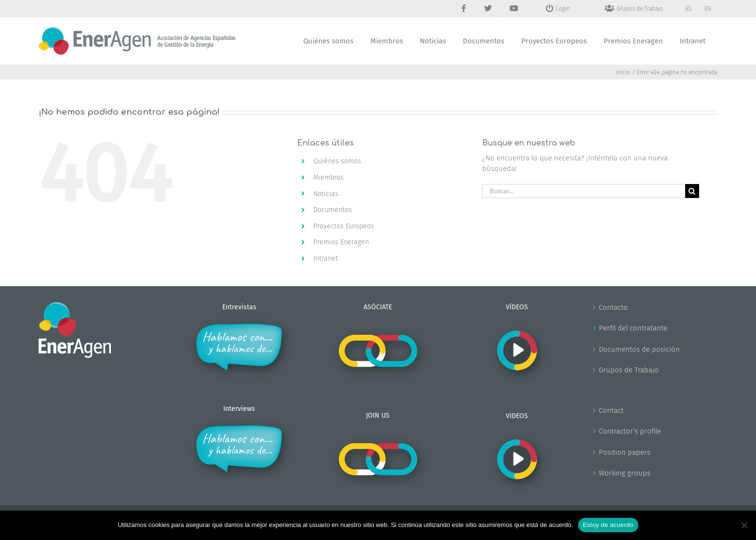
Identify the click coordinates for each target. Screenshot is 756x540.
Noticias (326, 194)
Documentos (333, 210)
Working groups (625, 473)
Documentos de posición (639, 349)
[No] (744, 525)
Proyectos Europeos (344, 226)
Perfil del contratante (633, 328)
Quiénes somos (337, 161)
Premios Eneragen (341, 242)
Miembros (329, 178)
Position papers (625, 452)
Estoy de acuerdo (608, 525)
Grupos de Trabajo (629, 370)
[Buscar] (692, 191)
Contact (611, 410)
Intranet (326, 258)
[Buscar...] (583, 191)
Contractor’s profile (630, 431)
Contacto (613, 307)
